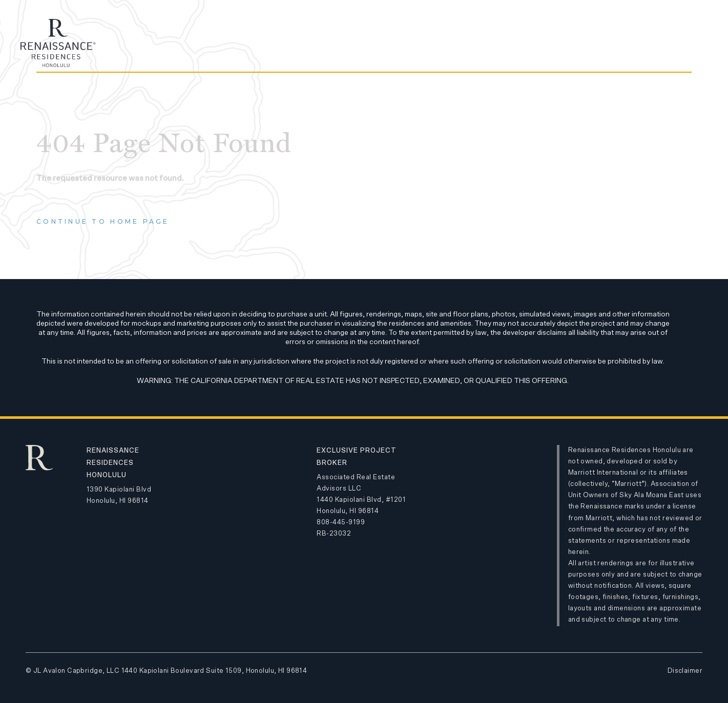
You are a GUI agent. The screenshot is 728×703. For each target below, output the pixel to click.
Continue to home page (103, 221)
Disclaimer (685, 671)
